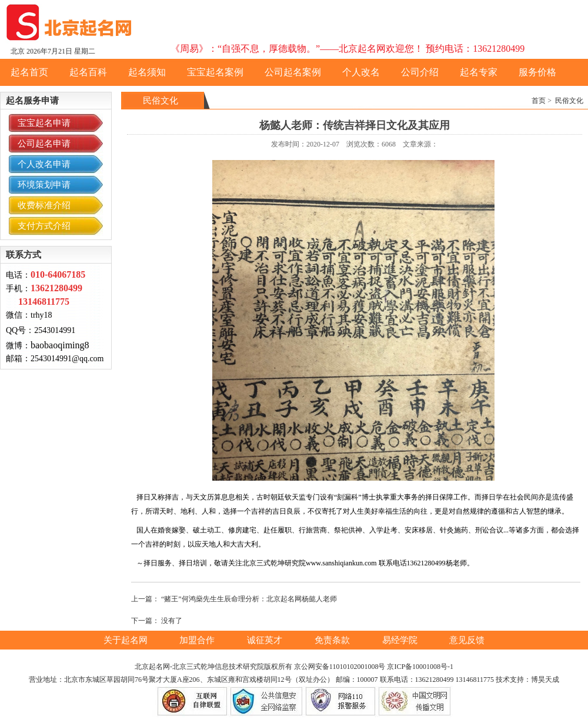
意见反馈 (467, 640)
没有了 (172, 621)
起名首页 (29, 72)
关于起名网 (127, 640)
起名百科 (88, 72)
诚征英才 (266, 640)
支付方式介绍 (44, 226)
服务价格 (537, 72)
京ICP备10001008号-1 (420, 667)
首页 (539, 101)
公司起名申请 (44, 144)
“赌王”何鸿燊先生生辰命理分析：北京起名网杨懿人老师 (249, 599)
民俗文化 (569, 101)
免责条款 (333, 640)
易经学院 (401, 640)
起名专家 (479, 72)
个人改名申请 (44, 164)
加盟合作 (198, 640)
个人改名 (361, 72)
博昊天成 (545, 680)
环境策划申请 (44, 185)
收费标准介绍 (44, 205)
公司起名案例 (293, 72)
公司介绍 (420, 72)
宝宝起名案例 (215, 72)
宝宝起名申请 (44, 123)
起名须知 (147, 72)
